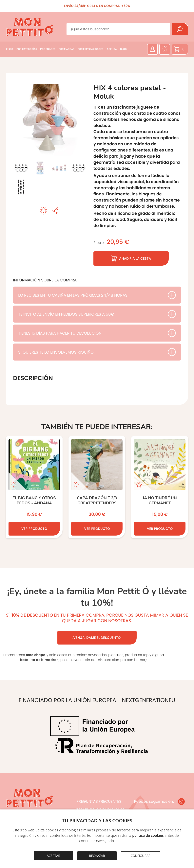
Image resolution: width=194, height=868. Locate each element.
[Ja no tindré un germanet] (160, 487)
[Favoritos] (165, 49)
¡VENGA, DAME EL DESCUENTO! (97, 638)
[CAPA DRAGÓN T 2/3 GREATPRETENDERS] (97, 487)
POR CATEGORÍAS (27, 49)
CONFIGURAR (141, 856)
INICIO (10, 49)
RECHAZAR (97, 856)
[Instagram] (181, 802)
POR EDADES (48, 49)
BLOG (123, 49)
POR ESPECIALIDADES (90, 49)
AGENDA (112, 49)
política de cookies (148, 835)
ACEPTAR (53, 856)
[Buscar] (180, 29)
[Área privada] (152, 49)
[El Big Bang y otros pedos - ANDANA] (34, 487)
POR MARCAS (67, 49)
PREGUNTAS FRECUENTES (99, 801)
